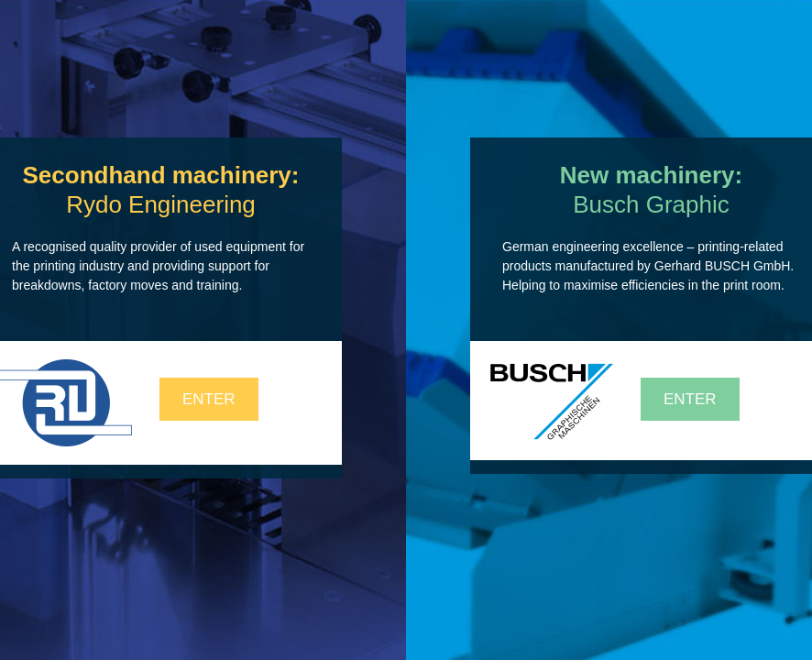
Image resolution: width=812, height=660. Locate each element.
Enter (209, 399)
